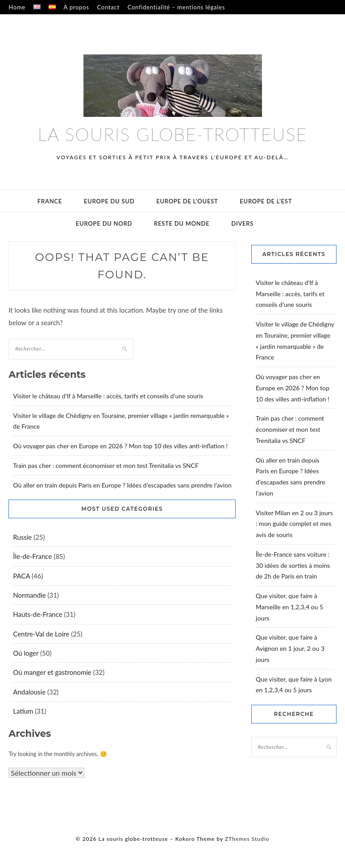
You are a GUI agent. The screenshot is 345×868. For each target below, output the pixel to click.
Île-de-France (32, 556)
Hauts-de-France (37, 614)
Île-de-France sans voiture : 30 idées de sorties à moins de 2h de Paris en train (293, 565)
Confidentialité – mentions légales (176, 7)
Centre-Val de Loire (41, 634)
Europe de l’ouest (187, 201)
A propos (77, 7)
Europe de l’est (266, 201)
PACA (21, 576)
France (50, 201)
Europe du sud (109, 201)
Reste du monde (182, 223)
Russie (22, 537)
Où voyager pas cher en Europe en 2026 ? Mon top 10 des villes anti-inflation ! (120, 446)
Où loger (26, 653)
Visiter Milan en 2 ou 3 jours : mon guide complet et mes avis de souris (294, 524)
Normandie (29, 595)
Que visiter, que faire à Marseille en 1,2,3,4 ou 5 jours (289, 607)
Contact (108, 7)
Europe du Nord (104, 223)
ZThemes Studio (247, 839)
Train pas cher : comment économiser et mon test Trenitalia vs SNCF (106, 465)
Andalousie (29, 692)
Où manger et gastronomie (52, 672)
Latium (23, 711)
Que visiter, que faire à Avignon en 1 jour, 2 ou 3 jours (290, 648)
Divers (242, 223)
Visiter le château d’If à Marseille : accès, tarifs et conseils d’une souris (108, 396)
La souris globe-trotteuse (173, 134)
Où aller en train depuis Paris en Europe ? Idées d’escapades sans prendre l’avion (122, 485)
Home (17, 7)
